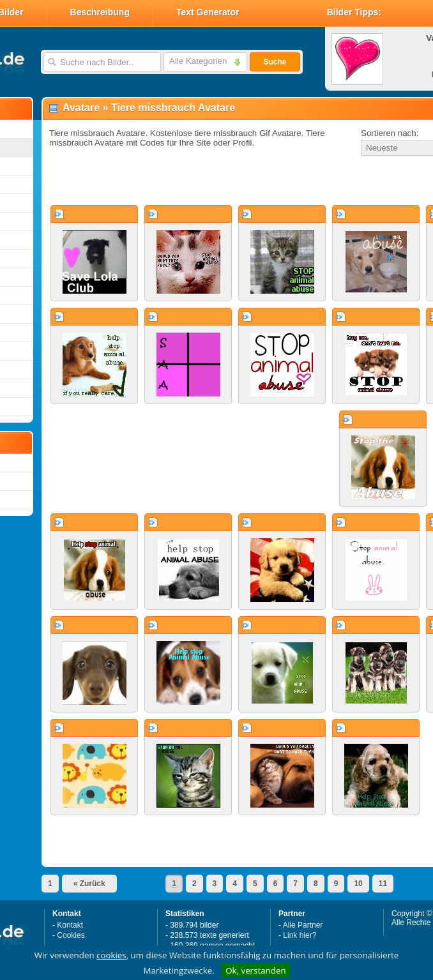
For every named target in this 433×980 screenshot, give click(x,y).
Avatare (81, 108)
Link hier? (300, 935)
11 (383, 884)
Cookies (71, 935)
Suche (275, 62)
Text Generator (208, 12)
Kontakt (70, 925)
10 (358, 884)
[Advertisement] (193, 181)
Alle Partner (303, 925)
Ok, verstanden (255, 970)
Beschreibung (100, 12)
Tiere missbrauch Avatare (173, 108)
